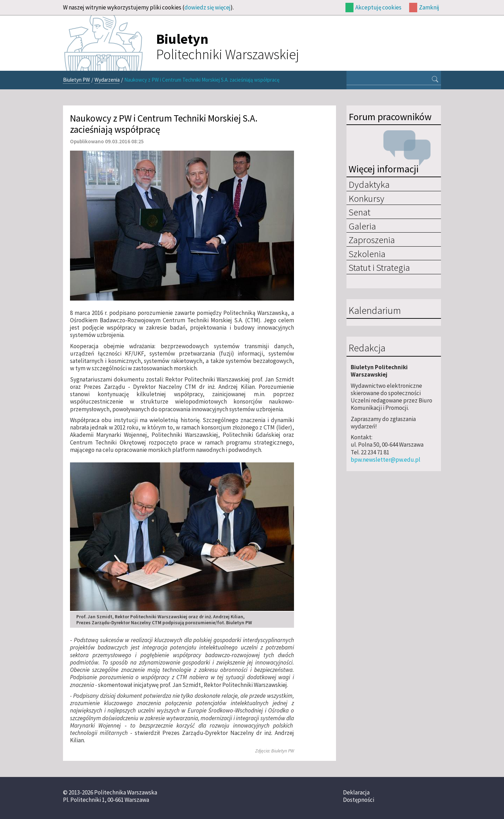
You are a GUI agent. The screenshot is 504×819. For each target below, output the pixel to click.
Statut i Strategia (379, 267)
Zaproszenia (372, 240)
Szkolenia (367, 254)
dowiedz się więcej (208, 7)
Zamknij (429, 7)
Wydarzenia (107, 80)
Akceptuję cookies (378, 7)
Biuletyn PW (76, 80)
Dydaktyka (369, 184)
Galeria (362, 226)
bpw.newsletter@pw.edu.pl (386, 460)
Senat (359, 212)
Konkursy (366, 198)
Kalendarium (375, 311)
